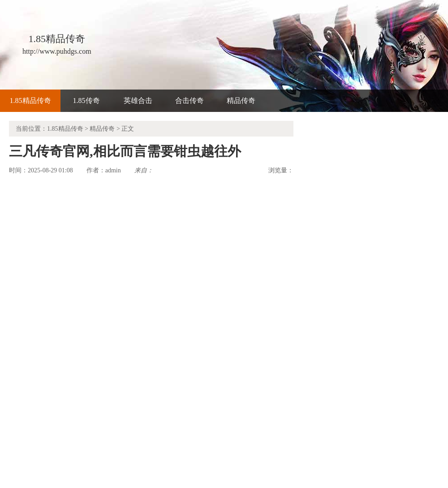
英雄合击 (138, 101)
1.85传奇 (86, 101)
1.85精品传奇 (30, 101)
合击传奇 (190, 101)
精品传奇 (241, 101)
